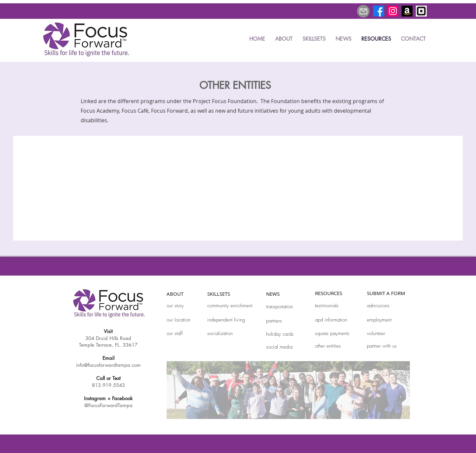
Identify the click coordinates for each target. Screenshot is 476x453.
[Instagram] (393, 11)
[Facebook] (379, 11)
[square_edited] (421, 11)
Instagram (95, 398)
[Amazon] (407, 11)
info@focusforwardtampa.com (108, 365)
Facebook (122, 398)
